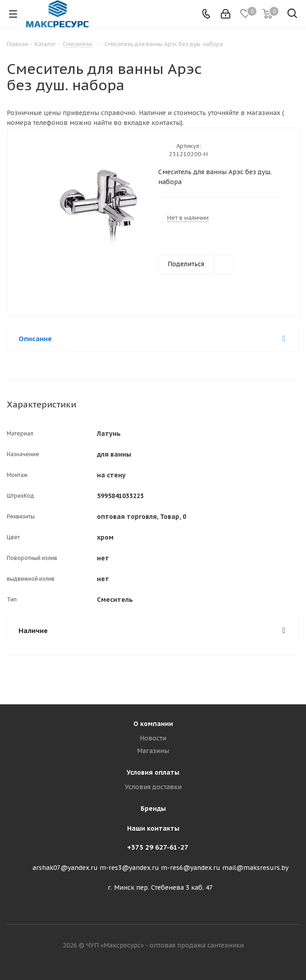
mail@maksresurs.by (255, 868)
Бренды (153, 809)
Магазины (153, 751)
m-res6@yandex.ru (191, 868)
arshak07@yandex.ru (65, 868)
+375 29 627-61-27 (158, 847)
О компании (153, 724)
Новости (153, 738)
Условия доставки (153, 787)
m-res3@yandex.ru (129, 868)
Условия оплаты (153, 772)
